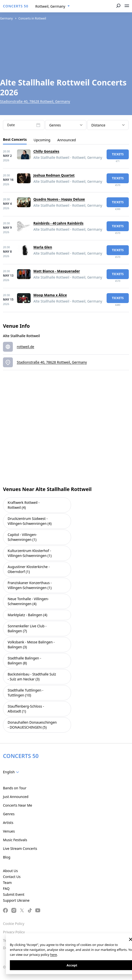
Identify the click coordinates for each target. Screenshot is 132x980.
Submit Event (14, 894)
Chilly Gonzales (46, 151)
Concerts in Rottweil (32, 18)
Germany (6, 18)
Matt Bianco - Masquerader (57, 271)
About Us (10, 871)
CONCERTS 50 (16, 6)
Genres (9, 814)
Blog (7, 857)
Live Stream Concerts (20, 848)
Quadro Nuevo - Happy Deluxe (59, 199)
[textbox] (12, 772)
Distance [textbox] (98, 125)
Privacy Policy (14, 932)
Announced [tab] (66, 140)
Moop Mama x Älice (50, 295)
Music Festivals (15, 840)
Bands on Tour (15, 788)
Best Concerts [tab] (15, 139)
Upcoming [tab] (42, 140)
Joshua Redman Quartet (54, 175)
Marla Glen (43, 247)
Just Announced (16, 797)
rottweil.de (25, 347)
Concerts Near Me (18, 805)
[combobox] (53, 6)
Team (7, 883)
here (53, 955)
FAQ (6, 888)
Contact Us (12, 877)
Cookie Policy (14, 924)
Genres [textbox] (55, 125)
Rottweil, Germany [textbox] (50, 6)
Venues (9, 831)
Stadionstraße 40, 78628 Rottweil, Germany (35, 101)
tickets (118, 154)
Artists (8, 823)
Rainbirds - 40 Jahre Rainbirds (58, 223)
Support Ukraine (16, 900)
